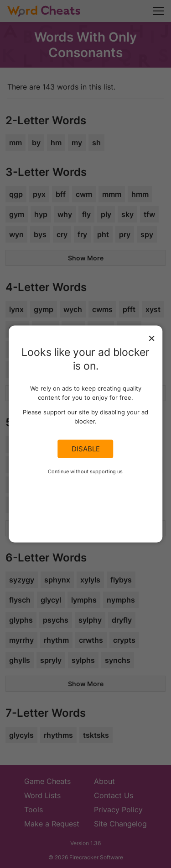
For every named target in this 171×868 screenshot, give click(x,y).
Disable (86, 449)
